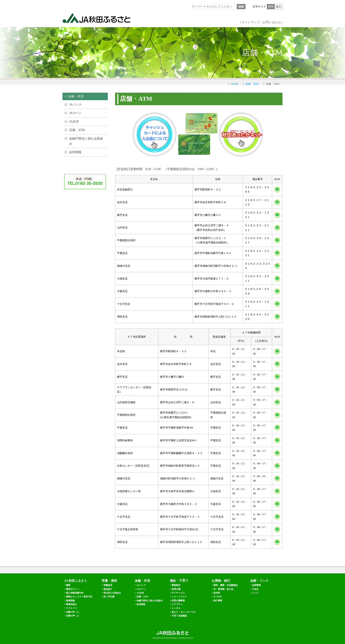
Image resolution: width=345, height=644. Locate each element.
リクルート (72, 608)
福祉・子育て (179, 581)
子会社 (255, 589)
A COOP (218, 597)
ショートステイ (179, 597)
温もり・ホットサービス (184, 612)
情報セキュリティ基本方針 (79, 597)
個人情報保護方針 (75, 593)
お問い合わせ (272, 22)
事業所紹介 (72, 604)
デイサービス (178, 593)
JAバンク (75, 105)
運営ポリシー (73, 589)
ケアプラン (177, 604)
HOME (235, 84)
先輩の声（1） (73, 612)
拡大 (279, 7)
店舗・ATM (77, 130)
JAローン (75, 113)
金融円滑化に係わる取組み (86, 141)
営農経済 (108, 585)
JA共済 (74, 122)
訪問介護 (176, 589)
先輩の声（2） (73, 616)
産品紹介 (108, 589)
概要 (68, 585)
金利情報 (75, 152)
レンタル (176, 608)
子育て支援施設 (179, 616)
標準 (271, 7)
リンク (255, 593)
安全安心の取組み (112, 593)
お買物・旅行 (221, 581)
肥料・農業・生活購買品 (226, 585)
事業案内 (176, 585)
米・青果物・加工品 (223, 589)
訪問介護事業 (178, 601)
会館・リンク (259, 581)
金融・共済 (252, 84)
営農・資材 (109, 581)
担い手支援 (109, 597)
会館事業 (256, 585)
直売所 (217, 593)
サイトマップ (251, 22)
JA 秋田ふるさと (76, 581)
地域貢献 (70, 601)
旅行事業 (218, 601)
